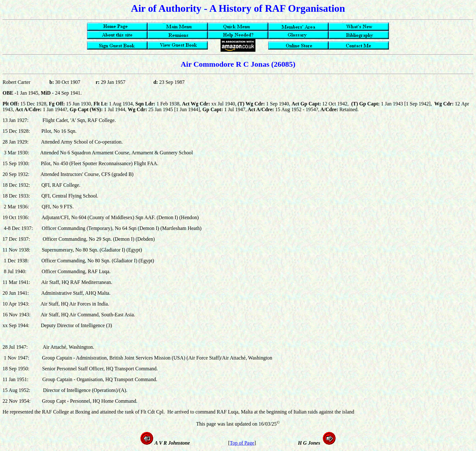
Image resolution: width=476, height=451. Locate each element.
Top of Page (242, 443)
